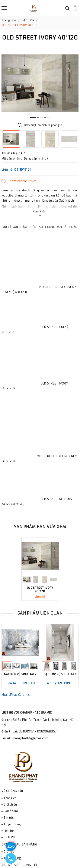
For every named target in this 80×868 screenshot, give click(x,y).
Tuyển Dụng (12, 858)
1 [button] (33, 118)
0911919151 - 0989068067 (38, 732)
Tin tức (9, 818)
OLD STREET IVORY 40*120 (40, 590)
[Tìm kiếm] (68, 8)
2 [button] (38, 118)
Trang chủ (11, 798)
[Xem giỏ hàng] (75, 8)
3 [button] (40, 118)
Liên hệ (9, 831)
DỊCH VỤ (9, 837)
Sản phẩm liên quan (40, 613)
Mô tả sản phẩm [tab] (15, 227)
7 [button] (50, 118)
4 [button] (43, 118)
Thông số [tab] (36, 227)
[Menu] (4, 8)
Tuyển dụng (12, 824)
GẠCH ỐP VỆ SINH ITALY (20, 674)
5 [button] (45, 118)
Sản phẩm (11, 811)
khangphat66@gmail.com (30, 738)
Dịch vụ (9, 852)
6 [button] (47, 118)
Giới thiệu (10, 805)
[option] (40, 83)
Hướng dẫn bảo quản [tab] (61, 227)
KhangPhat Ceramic (16, 695)
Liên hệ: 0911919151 (16, 170)
